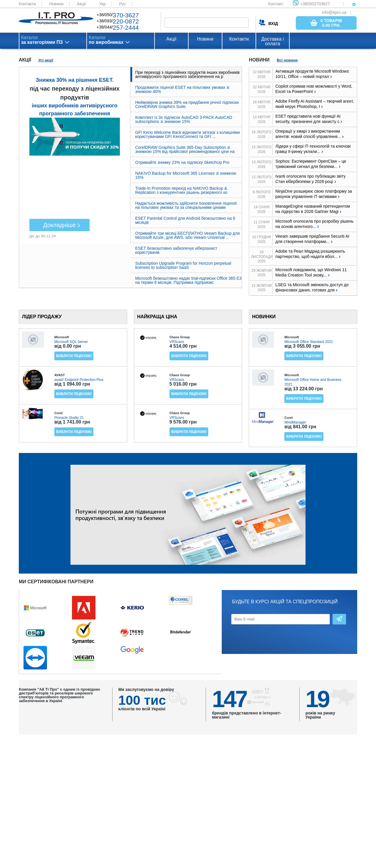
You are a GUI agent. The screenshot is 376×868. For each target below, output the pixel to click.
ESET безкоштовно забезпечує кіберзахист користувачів (176, 250)
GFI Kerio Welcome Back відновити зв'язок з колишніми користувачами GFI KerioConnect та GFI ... (187, 134)
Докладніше (59, 225)
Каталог (42, 40)
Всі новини (287, 60)
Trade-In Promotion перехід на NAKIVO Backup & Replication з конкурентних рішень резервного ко (181, 190)
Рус (122, 4)
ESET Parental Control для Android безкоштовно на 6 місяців (185, 220)
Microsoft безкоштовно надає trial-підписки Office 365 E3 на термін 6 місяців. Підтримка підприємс (188, 280)
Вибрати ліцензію (74, 356)
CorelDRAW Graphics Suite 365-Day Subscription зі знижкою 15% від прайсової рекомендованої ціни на (185, 149)
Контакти (27, 4)
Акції (81, 4)
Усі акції (46, 60)
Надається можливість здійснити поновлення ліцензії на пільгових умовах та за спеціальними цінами (186, 205)
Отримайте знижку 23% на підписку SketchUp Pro (182, 162)
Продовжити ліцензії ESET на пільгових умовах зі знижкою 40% (182, 89)
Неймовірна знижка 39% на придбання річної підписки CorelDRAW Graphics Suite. (187, 104)
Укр (103, 4)
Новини (57, 4)
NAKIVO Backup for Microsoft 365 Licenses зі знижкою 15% (186, 175)
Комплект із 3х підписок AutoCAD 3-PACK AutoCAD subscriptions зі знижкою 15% (184, 119)
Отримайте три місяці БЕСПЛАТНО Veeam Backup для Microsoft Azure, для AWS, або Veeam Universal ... (187, 235)
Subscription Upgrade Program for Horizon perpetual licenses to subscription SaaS (183, 265)
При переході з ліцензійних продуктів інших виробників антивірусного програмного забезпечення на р (187, 74)
